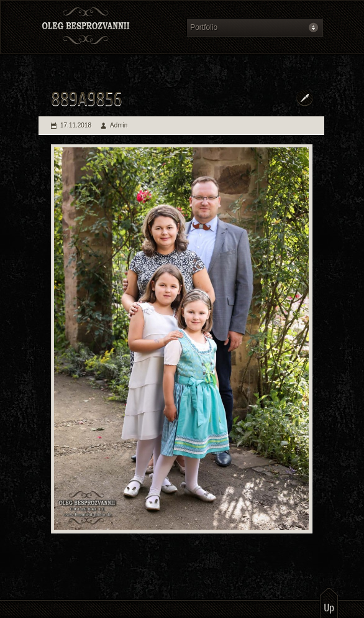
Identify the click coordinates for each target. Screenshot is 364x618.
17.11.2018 (76, 125)
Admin (119, 125)
